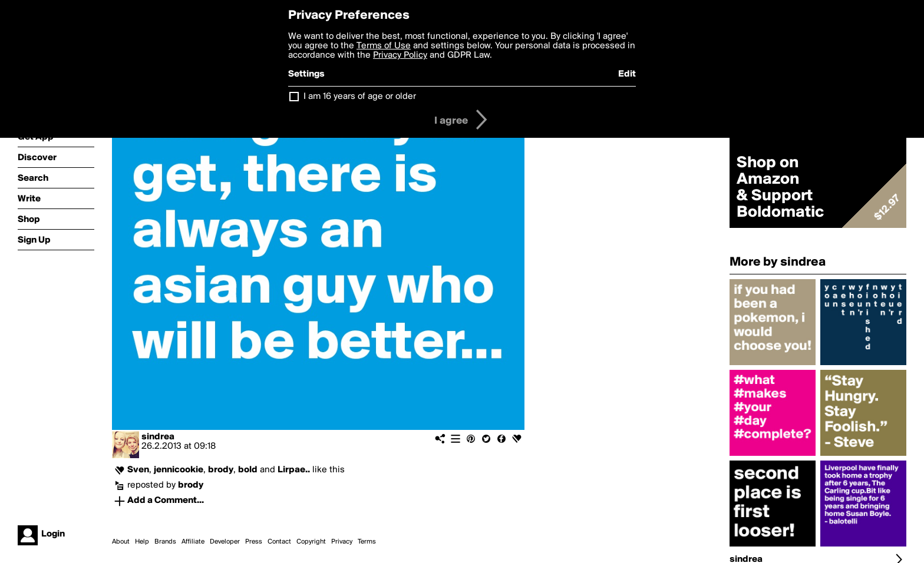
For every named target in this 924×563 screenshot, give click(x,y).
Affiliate (193, 542)
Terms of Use (384, 46)
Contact (279, 542)
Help (142, 542)
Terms (367, 542)
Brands (165, 542)
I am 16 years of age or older (360, 97)
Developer (225, 542)
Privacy (342, 542)
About (121, 542)
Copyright (311, 542)
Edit (627, 74)
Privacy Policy (400, 55)
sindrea (158, 437)
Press (254, 542)
